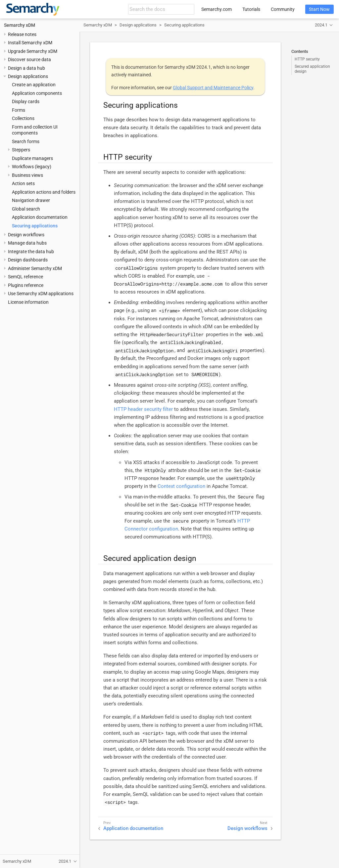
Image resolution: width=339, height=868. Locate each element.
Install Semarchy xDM (30, 43)
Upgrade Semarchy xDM (33, 51)
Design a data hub (26, 68)
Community (283, 9)
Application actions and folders (44, 192)
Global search (26, 209)
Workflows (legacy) (32, 167)
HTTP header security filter (143, 409)
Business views (27, 175)
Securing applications (35, 226)
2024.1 (321, 25)
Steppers (21, 150)
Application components (37, 93)
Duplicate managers (32, 158)
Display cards (26, 101)
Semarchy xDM (20, 25)
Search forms (26, 141)
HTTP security (307, 59)
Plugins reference (26, 285)
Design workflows (26, 235)
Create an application (34, 85)
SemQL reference (25, 277)
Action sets (23, 183)
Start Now (319, 9)
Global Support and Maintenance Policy (213, 88)
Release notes (22, 34)
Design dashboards (28, 260)
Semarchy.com (217, 9)
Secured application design (312, 69)
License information (28, 302)
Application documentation (40, 217)
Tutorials (251, 9)
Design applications (28, 76)
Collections (23, 118)
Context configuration (181, 486)
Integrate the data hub (31, 252)
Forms (19, 110)
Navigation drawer (31, 200)
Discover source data (29, 59)
